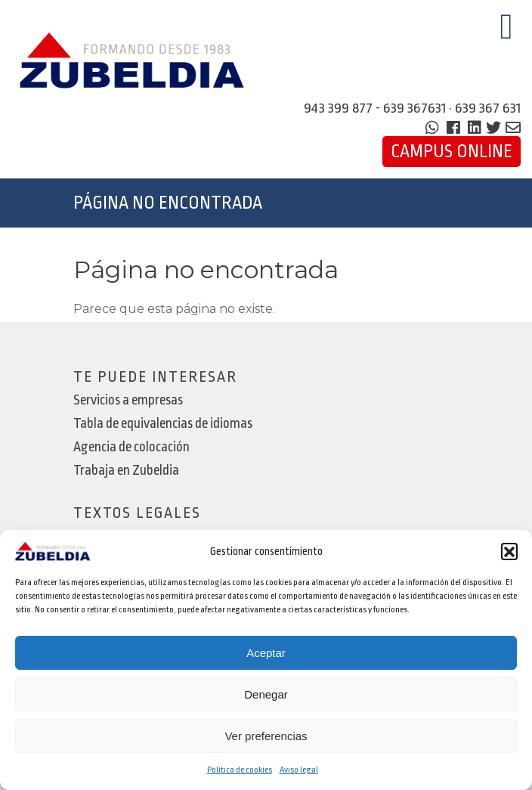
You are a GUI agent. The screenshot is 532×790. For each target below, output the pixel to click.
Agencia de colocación (131, 447)
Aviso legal (299, 770)
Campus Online (452, 152)
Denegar (266, 694)
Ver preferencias (266, 736)
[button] (509, 551)
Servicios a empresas (128, 400)
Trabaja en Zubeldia (126, 471)
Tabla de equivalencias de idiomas (163, 424)
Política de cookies (240, 770)
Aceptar (266, 653)
